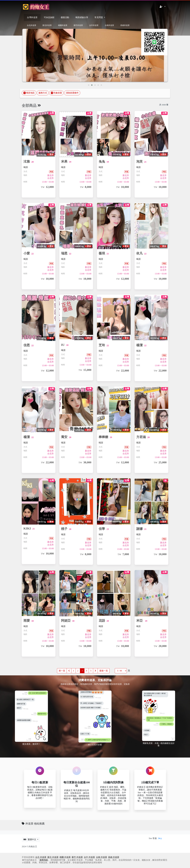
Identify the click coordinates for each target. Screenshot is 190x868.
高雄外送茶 (125, 25)
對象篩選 (56, 93)
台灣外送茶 (32, 17)
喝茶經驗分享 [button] (82, 17)
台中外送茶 (94, 25)
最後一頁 (104, 673)
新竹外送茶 (78, 25)
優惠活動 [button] (65, 17)
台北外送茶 (32, 25)
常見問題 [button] (99, 17)
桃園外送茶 (63, 25)
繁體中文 (30, 842)
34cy (160, 840)
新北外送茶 (47, 25)
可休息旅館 (49, 17)
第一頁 (62, 673)
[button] (163, 7)
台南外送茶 (109, 25)
